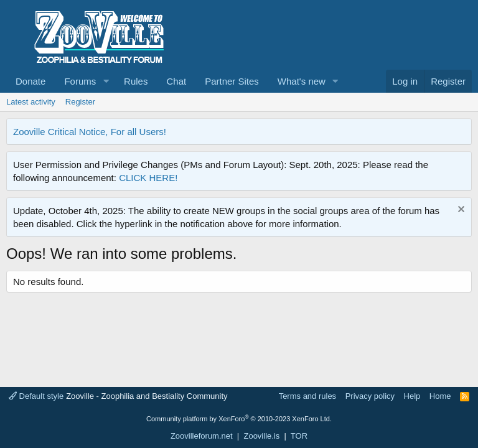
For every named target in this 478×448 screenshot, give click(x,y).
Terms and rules (307, 396)
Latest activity (31, 102)
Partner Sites (232, 81)
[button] (106, 81)
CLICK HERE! (148, 178)
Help (412, 396)
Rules (136, 81)
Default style (36, 396)
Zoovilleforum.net (202, 436)
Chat (176, 81)
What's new (302, 81)
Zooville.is (261, 436)
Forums (80, 81)
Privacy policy (370, 396)
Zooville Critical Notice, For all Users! (90, 132)
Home (440, 396)
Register (80, 102)
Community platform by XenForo (239, 419)
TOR (299, 436)
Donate (30, 81)
